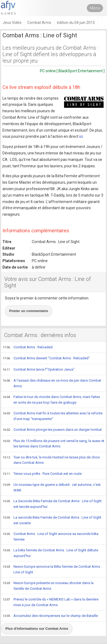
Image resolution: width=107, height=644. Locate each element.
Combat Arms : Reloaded (28, 348)
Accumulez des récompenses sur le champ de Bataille (50, 616)
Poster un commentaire (29, 311)
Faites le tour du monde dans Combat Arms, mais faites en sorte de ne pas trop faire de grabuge (51, 399)
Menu (95, 8)
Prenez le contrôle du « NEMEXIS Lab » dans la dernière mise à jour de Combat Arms (51, 602)
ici (81, 136)
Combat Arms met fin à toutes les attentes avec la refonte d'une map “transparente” (53, 416)
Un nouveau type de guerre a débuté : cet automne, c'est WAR (52, 487)
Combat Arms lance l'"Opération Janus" (39, 370)
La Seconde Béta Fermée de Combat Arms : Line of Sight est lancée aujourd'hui (52, 504)
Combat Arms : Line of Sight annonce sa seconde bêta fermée (51, 536)
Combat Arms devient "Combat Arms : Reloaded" (46, 359)
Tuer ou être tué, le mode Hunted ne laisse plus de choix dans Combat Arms (51, 460)
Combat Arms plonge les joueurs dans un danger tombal (52, 430)
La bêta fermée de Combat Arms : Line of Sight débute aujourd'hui (50, 553)
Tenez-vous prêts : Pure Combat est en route (42, 474)
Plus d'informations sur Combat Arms (37, 629)
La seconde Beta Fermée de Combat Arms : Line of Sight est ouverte (52, 520)
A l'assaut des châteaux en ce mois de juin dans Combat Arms (52, 383)
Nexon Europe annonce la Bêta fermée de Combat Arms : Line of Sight (52, 569)
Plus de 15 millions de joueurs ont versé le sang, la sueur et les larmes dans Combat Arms (53, 444)
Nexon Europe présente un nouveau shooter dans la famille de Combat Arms (48, 586)
